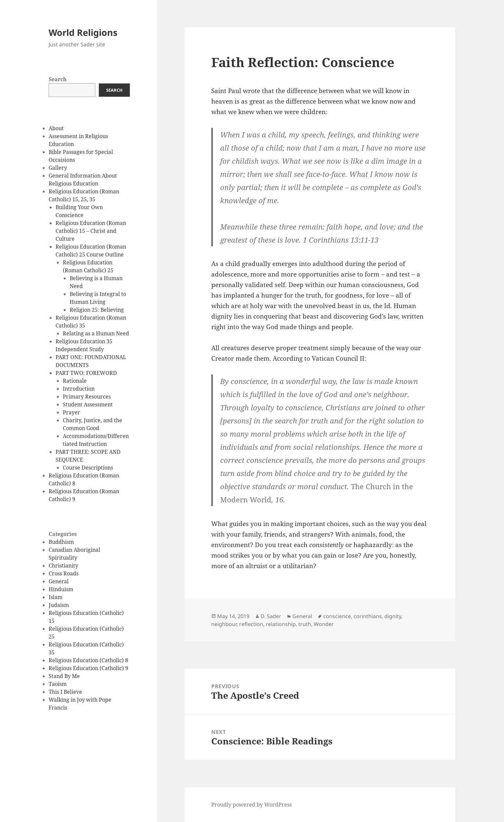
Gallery (58, 168)
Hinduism (61, 589)
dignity (393, 616)
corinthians (368, 616)
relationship (281, 624)
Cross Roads (64, 573)
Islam (56, 597)
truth (305, 624)
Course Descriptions (88, 468)
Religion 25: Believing (97, 310)
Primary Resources (87, 397)
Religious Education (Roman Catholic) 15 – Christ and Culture (91, 231)
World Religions (83, 32)
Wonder (324, 624)
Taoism (58, 684)
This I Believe (65, 692)
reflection (251, 624)
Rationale (75, 381)
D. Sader (271, 616)
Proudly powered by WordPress (252, 805)
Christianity (63, 566)
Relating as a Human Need (96, 333)
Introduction (79, 389)
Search (58, 79)
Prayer (71, 412)
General (59, 581)
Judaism (59, 605)
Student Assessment (88, 404)
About (56, 128)
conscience (337, 616)
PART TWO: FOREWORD (86, 373)
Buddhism (61, 542)
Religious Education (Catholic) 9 (88, 668)
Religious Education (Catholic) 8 (88, 660)
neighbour (224, 624)
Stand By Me (64, 676)
